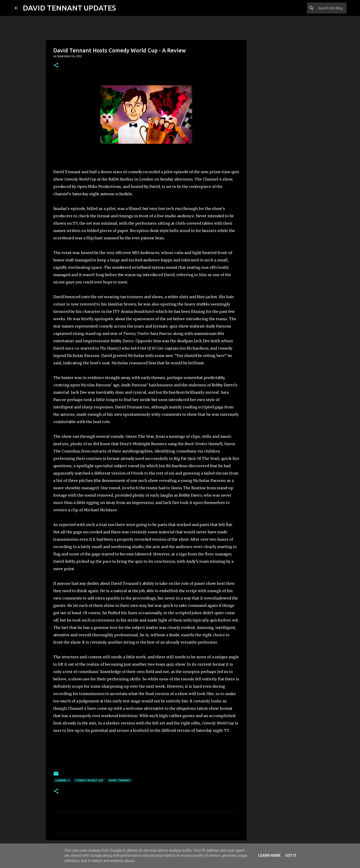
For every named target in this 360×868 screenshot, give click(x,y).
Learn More (269, 855)
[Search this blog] (322, 8)
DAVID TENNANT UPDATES (69, 8)
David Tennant (120, 780)
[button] (56, 66)
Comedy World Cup (89, 780)
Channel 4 (62, 780)
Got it (291, 855)
